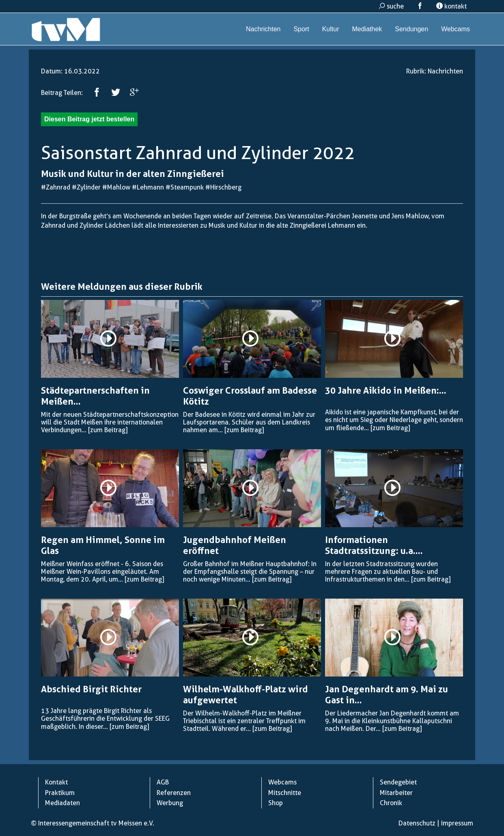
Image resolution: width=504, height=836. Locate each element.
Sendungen (411, 29)
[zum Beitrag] (108, 430)
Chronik (391, 803)
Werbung (170, 803)
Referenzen (174, 793)
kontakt (451, 6)
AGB (163, 782)
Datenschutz (417, 823)
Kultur (331, 29)
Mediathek (367, 29)
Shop (276, 803)
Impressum (457, 823)
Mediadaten (62, 803)
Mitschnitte (285, 793)
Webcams (456, 29)
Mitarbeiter (396, 793)
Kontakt (56, 782)
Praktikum (60, 793)
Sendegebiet (398, 782)
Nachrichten (263, 29)
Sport (301, 29)
